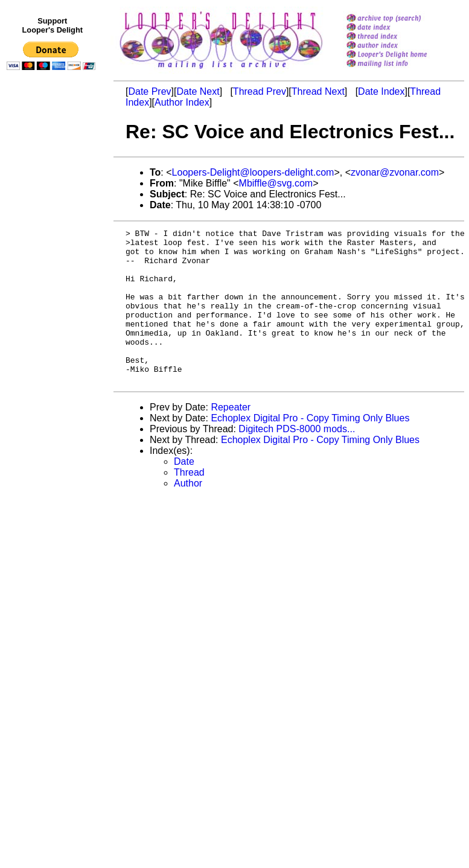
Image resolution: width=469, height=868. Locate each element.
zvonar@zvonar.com (395, 172)
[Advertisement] (53, 324)
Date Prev (149, 91)
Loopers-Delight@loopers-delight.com (253, 172)
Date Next (198, 91)
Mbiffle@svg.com (276, 183)
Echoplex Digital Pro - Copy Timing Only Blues (310, 449)
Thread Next (318, 91)
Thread (189, 503)
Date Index (381, 91)
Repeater (231, 438)
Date (184, 492)
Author (188, 514)
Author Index (182, 102)
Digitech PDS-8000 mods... (297, 460)
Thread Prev (260, 91)
